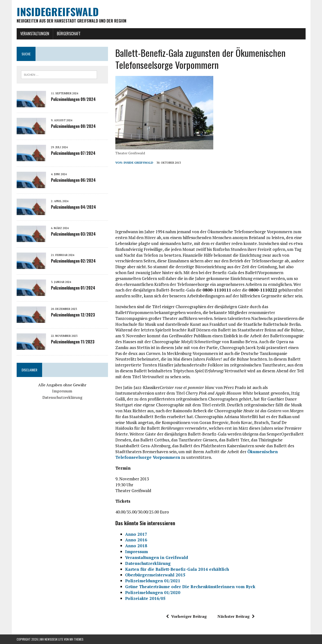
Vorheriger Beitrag (186, 616)
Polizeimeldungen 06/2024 (73, 180)
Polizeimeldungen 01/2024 (73, 288)
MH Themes (77, 639)
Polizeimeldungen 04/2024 (73, 207)
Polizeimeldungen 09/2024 (73, 99)
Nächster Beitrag (236, 616)
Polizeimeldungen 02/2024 (73, 261)
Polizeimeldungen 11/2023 (73, 342)
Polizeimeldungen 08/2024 (73, 126)
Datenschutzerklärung (62, 397)
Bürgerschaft (69, 34)
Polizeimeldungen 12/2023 (73, 315)
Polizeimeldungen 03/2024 (73, 234)
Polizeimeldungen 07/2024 (73, 153)
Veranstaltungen (35, 34)
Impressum (62, 391)
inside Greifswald (138, 163)
